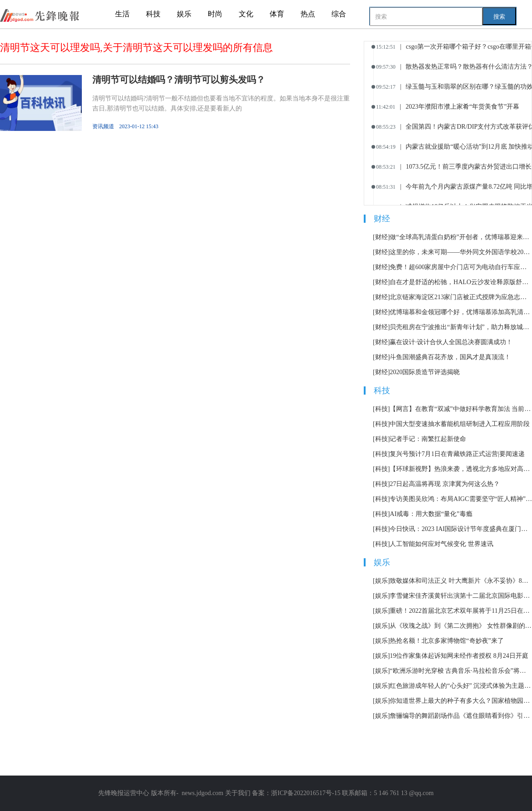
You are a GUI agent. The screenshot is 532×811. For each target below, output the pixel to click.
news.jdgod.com (202, 793)
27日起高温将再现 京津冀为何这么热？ (445, 484)
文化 (246, 14)
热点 (308, 14)
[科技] (381, 409)
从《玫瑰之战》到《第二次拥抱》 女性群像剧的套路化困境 (461, 626)
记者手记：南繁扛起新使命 (428, 439)
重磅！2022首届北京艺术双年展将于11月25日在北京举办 (461, 611)
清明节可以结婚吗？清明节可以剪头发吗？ (179, 80)
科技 (153, 14)
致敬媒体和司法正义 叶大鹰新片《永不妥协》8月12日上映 (461, 581)
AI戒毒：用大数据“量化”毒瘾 (431, 514)
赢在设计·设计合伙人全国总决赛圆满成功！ (451, 342)
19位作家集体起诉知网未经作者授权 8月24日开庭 (459, 656)
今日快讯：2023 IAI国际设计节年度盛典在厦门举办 (461, 529)
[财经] (381, 237)
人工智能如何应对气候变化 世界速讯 (442, 544)
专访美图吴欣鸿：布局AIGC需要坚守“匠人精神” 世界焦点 (461, 499)
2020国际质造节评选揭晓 (425, 372)
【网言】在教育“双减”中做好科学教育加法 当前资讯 (461, 409)
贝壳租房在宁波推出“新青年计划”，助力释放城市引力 (461, 327)
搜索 (499, 17)
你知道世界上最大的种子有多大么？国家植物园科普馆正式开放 (461, 701)
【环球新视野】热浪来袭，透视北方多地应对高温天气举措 (461, 469)
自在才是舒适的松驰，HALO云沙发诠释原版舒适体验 (461, 282)
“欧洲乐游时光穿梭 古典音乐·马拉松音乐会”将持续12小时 (461, 671)
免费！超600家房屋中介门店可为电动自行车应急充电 (461, 267)
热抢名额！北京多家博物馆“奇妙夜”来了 (447, 641)
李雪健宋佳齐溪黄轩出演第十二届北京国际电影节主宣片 (461, 596)
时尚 (215, 14)
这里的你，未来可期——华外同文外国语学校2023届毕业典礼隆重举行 (461, 252)
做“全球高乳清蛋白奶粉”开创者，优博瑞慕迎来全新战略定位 (461, 237)
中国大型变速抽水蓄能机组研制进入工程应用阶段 (460, 424)
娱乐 (184, 14)
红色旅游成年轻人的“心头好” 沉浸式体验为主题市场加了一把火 (461, 686)
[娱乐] (381, 581)
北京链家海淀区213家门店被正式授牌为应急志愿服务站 (461, 297)
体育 (277, 14)
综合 (339, 14)
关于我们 (238, 793)
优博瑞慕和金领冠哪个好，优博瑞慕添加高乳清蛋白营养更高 (461, 312)
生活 (122, 14)
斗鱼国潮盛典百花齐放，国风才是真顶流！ (450, 357)
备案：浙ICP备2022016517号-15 (296, 793)
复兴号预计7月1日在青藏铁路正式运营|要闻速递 (457, 454)
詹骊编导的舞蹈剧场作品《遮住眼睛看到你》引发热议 (461, 716)
